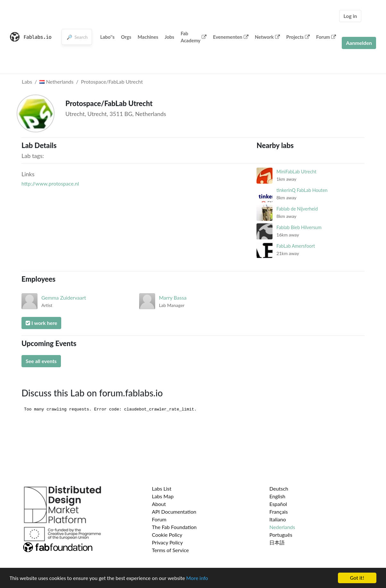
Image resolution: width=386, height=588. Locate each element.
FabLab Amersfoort (296, 246)
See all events (41, 361)
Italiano (278, 519)
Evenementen (231, 37)
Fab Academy (193, 37)
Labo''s (107, 37)
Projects (298, 37)
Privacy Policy (168, 542)
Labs (27, 82)
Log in (350, 16)
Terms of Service (170, 550)
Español (278, 504)
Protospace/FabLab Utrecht (112, 82)
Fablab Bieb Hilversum (299, 227)
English (277, 496)
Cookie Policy (167, 535)
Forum (326, 37)
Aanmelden (359, 43)
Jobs (170, 37)
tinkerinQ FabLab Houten (302, 190)
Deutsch (279, 489)
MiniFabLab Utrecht (296, 172)
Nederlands (282, 527)
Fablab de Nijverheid (297, 209)
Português (281, 535)
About (159, 504)
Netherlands (56, 82)
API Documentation (174, 512)
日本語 (277, 542)
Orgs (126, 37)
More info (197, 578)
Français (278, 512)
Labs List (162, 489)
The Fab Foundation (174, 527)
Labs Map (163, 496)
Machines (148, 37)
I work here (41, 323)
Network (267, 37)
